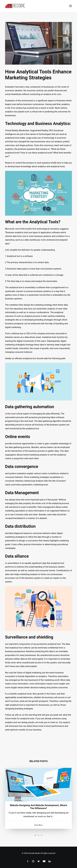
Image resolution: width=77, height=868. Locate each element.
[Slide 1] (35, 835)
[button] (71, 6)
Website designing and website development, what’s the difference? (38, 813)
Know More (38, 832)
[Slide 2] (39, 835)
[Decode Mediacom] (15, 6)
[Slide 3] (42, 835)
